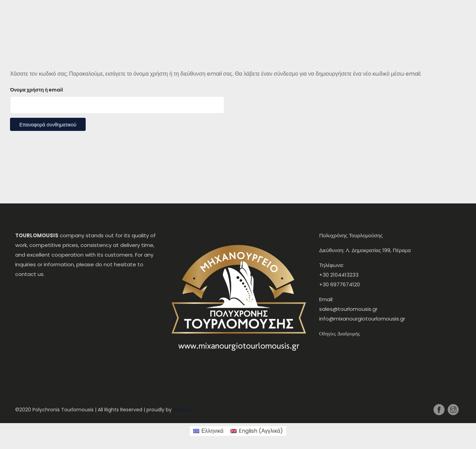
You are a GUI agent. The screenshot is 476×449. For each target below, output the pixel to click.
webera (182, 410)
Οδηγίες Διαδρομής (340, 333)
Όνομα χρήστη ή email (36, 90)
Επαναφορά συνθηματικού (48, 125)
